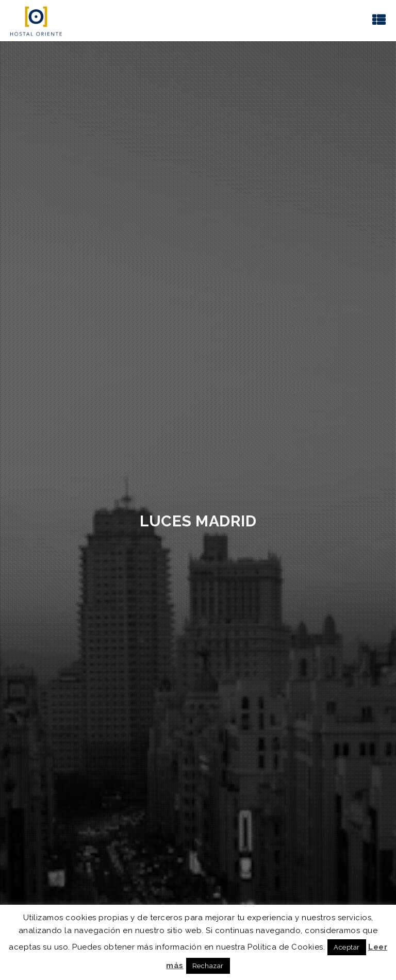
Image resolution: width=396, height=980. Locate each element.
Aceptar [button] (347, 947)
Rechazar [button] (208, 966)
